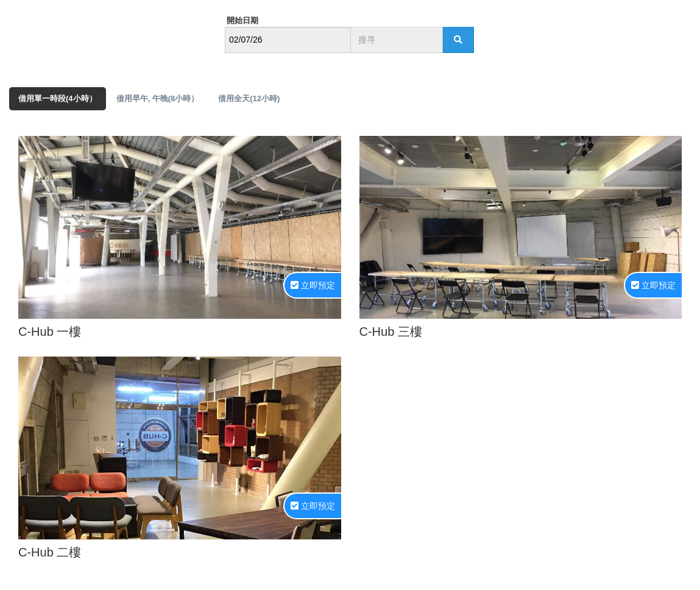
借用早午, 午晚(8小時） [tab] (158, 98)
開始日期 (242, 20)
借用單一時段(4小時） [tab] (58, 98)
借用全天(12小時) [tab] (249, 98)
